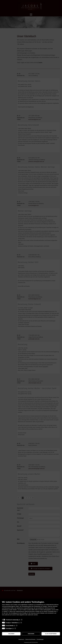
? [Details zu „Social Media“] (17, 626)
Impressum (21, 639)
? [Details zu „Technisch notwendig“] (22, 620)
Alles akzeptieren (51, 634)
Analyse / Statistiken (12, 623)
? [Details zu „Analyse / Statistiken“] (21, 623)
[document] (31, 609)
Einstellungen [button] (40, 639)
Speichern (31, 634)
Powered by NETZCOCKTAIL (31, 642)
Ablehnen (11, 634)
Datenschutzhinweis (30, 639)
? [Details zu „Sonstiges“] (15, 628)
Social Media (10, 626)
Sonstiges (9, 628)
